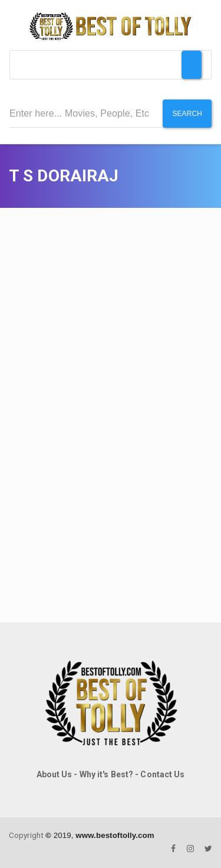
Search (187, 114)
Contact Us (162, 774)
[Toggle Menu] (192, 65)
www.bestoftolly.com (115, 835)
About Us (55, 774)
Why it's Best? (106, 774)
